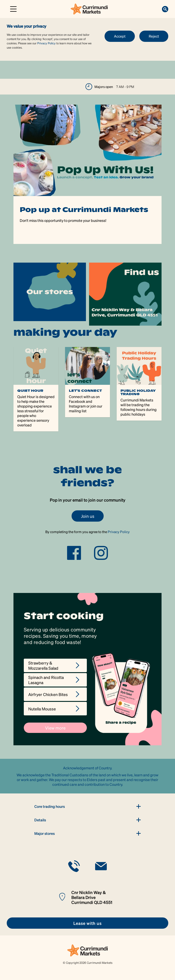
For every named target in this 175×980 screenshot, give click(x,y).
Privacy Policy (46, 43)
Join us (88, 516)
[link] (89, 8)
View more (55, 728)
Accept (120, 36)
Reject (154, 36)
